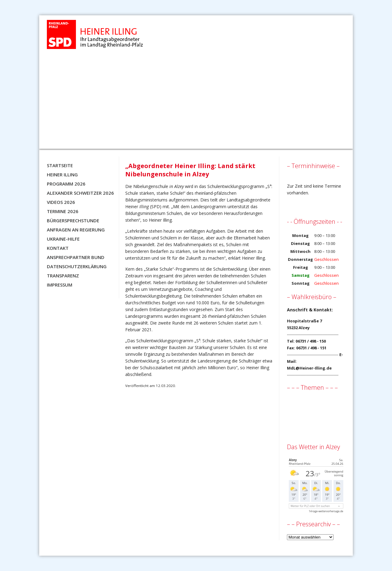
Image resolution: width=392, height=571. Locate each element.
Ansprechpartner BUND (76, 257)
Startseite (60, 165)
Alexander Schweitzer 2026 (80, 193)
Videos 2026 (61, 202)
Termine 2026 (63, 211)
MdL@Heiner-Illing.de (309, 368)
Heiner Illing (62, 175)
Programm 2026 (66, 184)
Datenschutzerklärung (77, 266)
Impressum (60, 285)
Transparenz (63, 276)
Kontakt (58, 248)
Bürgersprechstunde (73, 220)
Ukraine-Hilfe (63, 239)
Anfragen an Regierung (76, 230)
